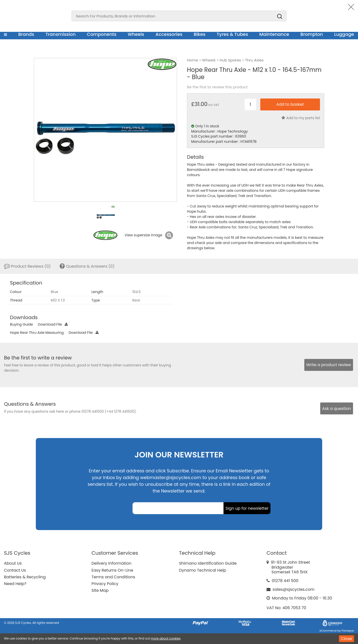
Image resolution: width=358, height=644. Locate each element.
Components (102, 34)
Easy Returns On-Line (112, 570)
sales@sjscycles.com (293, 589)
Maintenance (274, 34)
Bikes (200, 34)
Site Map (100, 590)
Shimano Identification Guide (208, 563)
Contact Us (15, 570)
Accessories (169, 34)
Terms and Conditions (113, 577)
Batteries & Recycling (25, 577)
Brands (26, 34)
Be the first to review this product (217, 87)
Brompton (312, 34)
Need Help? (15, 584)
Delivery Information (111, 563)
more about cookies (166, 638)
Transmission (61, 34)
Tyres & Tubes (232, 34)
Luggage (344, 34)
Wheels (136, 34)
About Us (13, 563)
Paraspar (348, 631)
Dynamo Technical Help (203, 570)
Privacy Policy (105, 584)
